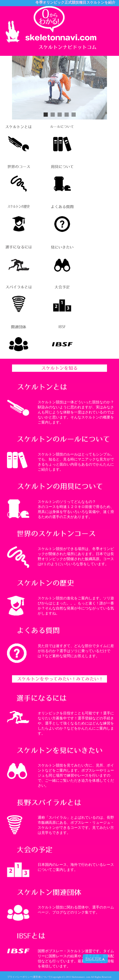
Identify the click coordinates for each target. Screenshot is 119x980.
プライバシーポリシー (20, 977)
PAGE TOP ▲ (95, 959)
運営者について (42, 977)
